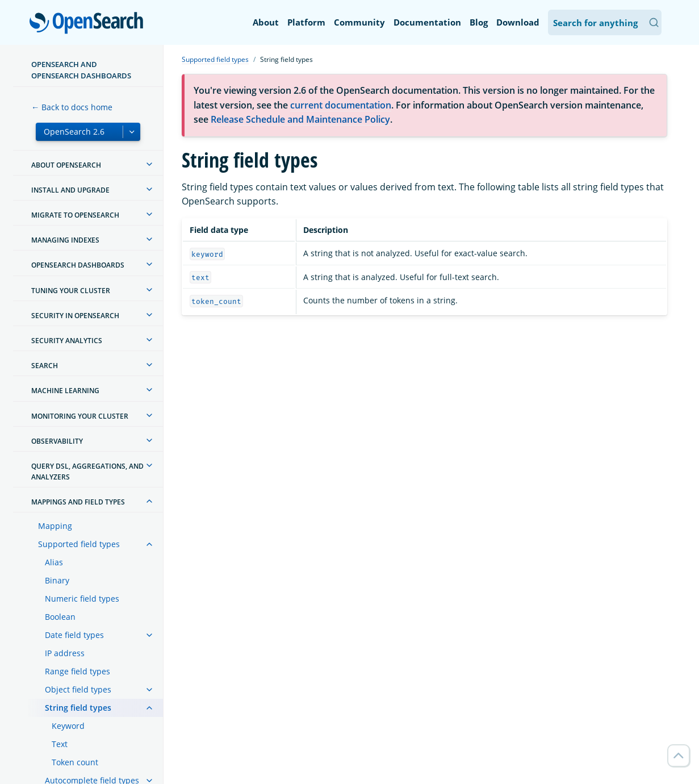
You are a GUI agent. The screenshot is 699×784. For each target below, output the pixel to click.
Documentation (427, 22)
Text (60, 744)
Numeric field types (82, 599)
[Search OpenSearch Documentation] (605, 22)
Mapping (55, 526)
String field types (78, 708)
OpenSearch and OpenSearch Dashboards (81, 70)
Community (359, 22)
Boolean (60, 617)
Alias (54, 562)
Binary (57, 580)
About (266, 22)
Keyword (68, 726)
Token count (75, 762)
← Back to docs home (72, 107)
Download (518, 22)
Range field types (78, 671)
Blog (479, 22)
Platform (306, 22)
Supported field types (79, 544)
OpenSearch (89, 24)
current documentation (341, 105)
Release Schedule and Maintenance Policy (300, 119)
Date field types (74, 635)
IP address (65, 653)
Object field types (78, 689)
